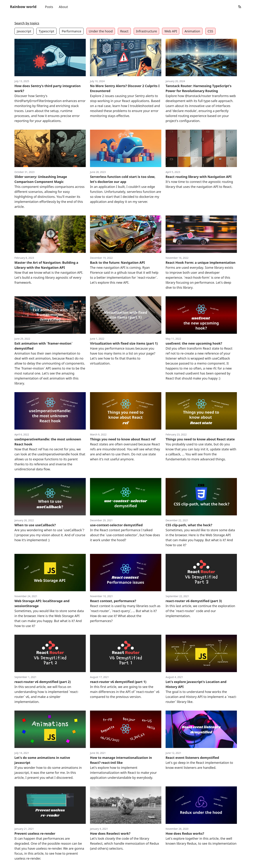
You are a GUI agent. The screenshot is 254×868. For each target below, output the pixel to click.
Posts (49, 7)
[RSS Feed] (240, 7)
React (124, 31)
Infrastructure (147, 31)
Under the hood (101, 31)
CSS (210, 31)
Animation (192, 31)
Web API (171, 31)
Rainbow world (23, 7)
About (63, 7)
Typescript (46, 31)
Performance (71, 31)
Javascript (24, 31)
